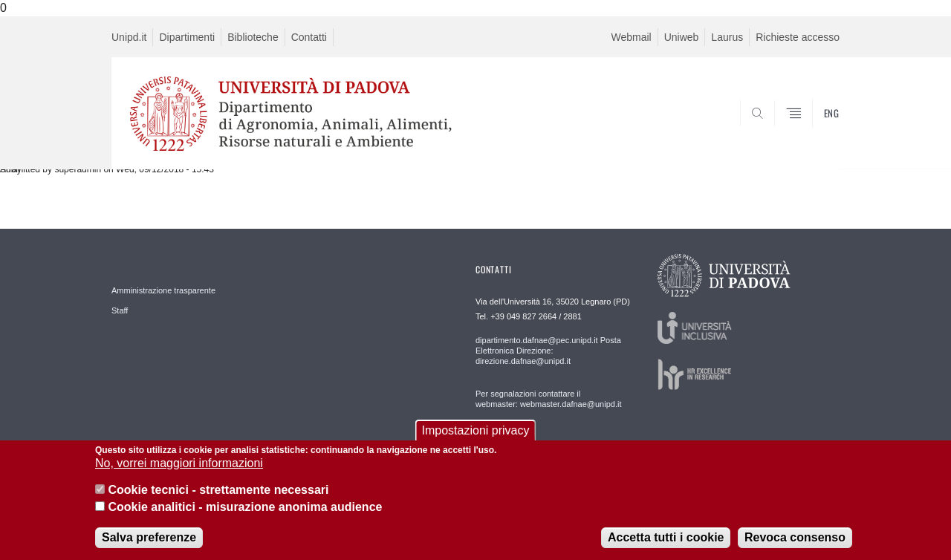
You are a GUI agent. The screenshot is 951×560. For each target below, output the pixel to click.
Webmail (631, 37)
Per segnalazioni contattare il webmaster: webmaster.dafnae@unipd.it (548, 399)
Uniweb (682, 37)
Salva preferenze (149, 537)
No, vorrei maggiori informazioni (179, 463)
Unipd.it (129, 37)
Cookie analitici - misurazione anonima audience (245, 507)
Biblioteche (253, 37)
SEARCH (814, 133)
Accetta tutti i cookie (666, 537)
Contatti (309, 37)
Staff (120, 310)
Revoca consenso (795, 537)
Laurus (727, 37)
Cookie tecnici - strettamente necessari (218, 490)
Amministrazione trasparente (163, 290)
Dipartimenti (187, 37)
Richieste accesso (798, 37)
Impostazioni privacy (476, 430)
